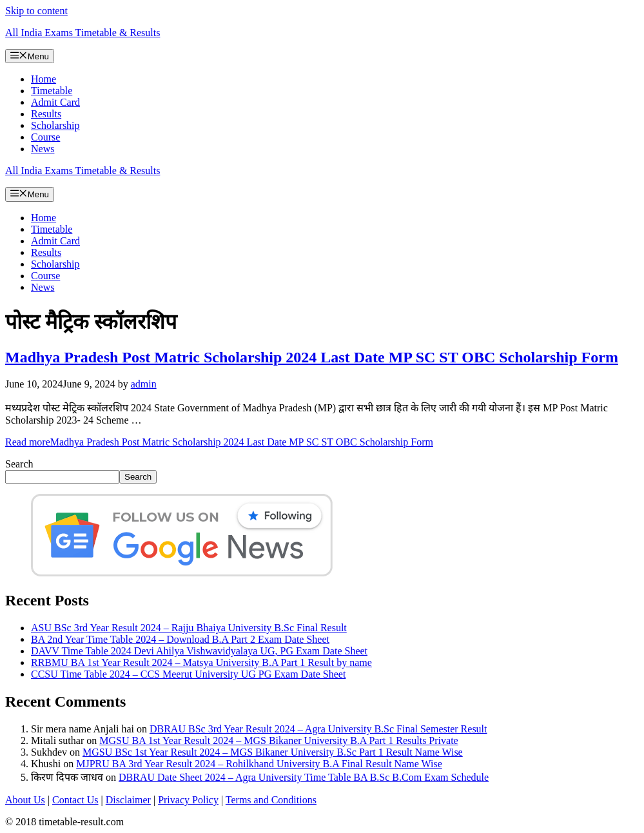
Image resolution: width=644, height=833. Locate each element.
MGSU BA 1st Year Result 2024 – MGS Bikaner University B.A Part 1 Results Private (278, 740)
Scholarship (55, 125)
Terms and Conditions (271, 800)
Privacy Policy (188, 800)
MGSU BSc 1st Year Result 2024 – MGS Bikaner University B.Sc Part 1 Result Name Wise (273, 752)
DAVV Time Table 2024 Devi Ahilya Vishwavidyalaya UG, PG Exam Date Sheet (199, 651)
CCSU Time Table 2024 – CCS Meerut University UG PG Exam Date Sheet (188, 674)
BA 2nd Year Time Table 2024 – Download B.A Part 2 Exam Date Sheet (180, 639)
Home (44, 79)
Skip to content (36, 11)
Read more (219, 442)
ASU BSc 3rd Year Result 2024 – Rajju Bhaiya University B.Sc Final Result (189, 628)
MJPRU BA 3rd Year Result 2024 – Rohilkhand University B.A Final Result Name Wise (259, 764)
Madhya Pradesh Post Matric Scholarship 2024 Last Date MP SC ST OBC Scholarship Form (312, 357)
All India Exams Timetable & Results (83, 33)
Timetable (52, 91)
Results (46, 114)
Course (45, 137)
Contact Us (75, 800)
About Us (25, 800)
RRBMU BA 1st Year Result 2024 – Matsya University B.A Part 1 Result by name (201, 662)
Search (19, 464)
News (43, 149)
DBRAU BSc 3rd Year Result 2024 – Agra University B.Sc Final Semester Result (318, 729)
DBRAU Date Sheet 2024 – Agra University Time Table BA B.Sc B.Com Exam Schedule (304, 777)
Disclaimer (128, 800)
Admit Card (55, 102)
